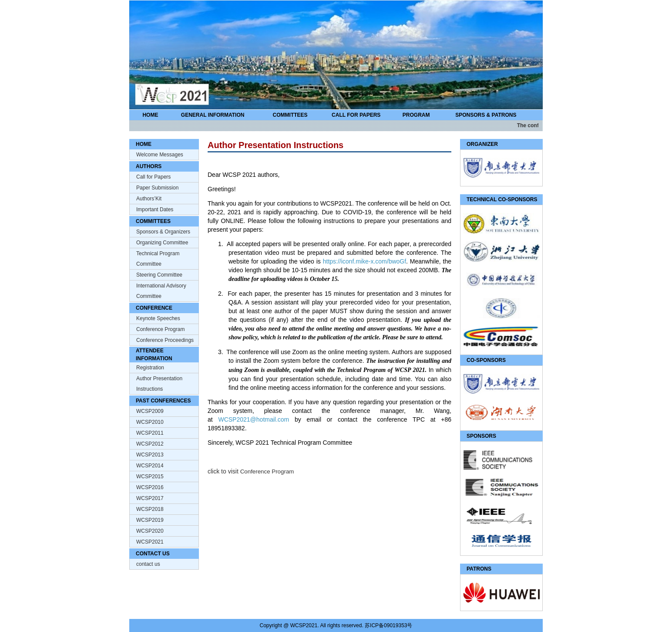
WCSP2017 (150, 498)
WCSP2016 (150, 487)
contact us (148, 564)
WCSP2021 (150, 542)
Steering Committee (159, 275)
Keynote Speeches (158, 318)
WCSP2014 (150, 466)
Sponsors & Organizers (163, 232)
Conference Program (160, 329)
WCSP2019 (150, 520)
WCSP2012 (150, 444)
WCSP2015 (150, 477)
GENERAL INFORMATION (213, 115)
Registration (150, 368)
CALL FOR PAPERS (356, 115)
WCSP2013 (150, 455)
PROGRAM (416, 115)
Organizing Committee (162, 243)
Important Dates (155, 210)
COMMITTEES (290, 115)
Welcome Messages (160, 155)
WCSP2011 (150, 433)
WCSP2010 (150, 422)
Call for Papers (153, 177)
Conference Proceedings (165, 340)
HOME (150, 115)
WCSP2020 (150, 531)
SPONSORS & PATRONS (486, 115)
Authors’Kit (149, 199)
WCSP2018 (150, 509)
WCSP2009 (150, 411)
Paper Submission (157, 188)
